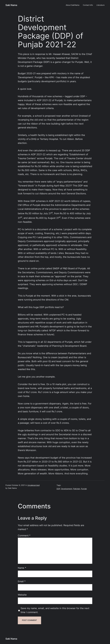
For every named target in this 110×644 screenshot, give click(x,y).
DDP (58, 489)
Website (22, 595)
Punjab (84, 489)
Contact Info (88, 5)
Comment (24, 536)
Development (67, 489)
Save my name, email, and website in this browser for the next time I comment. (55, 610)
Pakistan (77, 489)
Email (22, 581)
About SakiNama (73, 5)
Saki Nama (11, 5)
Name (22, 568)
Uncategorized (34, 485)
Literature (101, 5)
